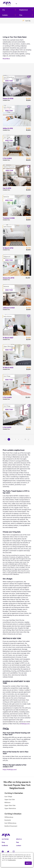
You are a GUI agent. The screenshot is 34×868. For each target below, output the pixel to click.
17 (17, 155)
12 (24, 153)
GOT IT (28, 863)
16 (15, 155)
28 (25, 439)
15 (30, 153)
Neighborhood (23, 10)
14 (28, 153)
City (3, 10)
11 (22, 153)
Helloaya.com (25, 724)
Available (5, 15)
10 (25, 125)
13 (26, 153)
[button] (26, 21)
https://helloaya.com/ (10, 769)
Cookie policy (12, 860)
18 (19, 155)
